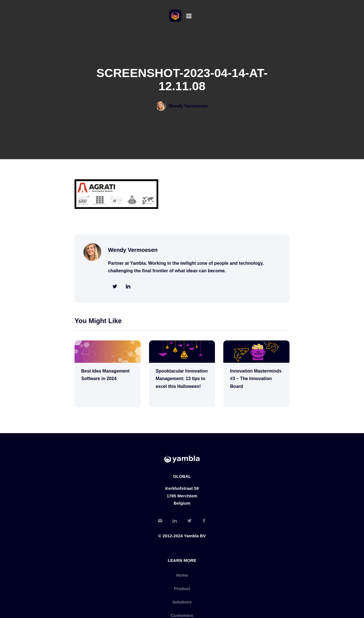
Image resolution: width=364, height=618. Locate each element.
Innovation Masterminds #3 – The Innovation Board (256, 379)
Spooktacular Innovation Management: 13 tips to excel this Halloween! (182, 379)
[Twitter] (189, 521)
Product (182, 589)
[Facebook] (204, 521)
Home (182, 575)
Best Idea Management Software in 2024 (105, 375)
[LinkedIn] (175, 521)
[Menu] (189, 16)
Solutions (182, 602)
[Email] (160, 521)
